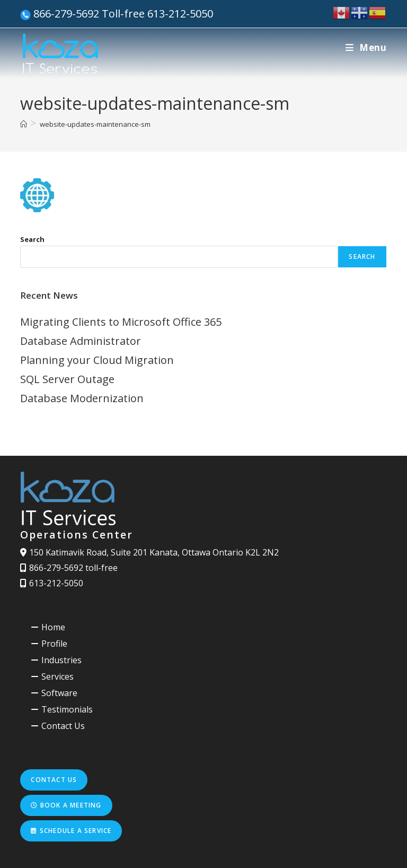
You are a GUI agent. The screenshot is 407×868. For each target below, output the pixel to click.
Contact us (54, 780)
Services (57, 676)
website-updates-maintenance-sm (95, 124)
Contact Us (63, 726)
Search (32, 239)
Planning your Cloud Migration (97, 360)
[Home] (24, 124)
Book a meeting (66, 805)
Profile (54, 644)
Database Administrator (81, 341)
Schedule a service (71, 831)
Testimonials (67, 709)
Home (53, 627)
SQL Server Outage (67, 379)
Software (59, 693)
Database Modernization (82, 398)
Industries (61, 660)
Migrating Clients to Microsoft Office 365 (121, 322)
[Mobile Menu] (366, 47)
